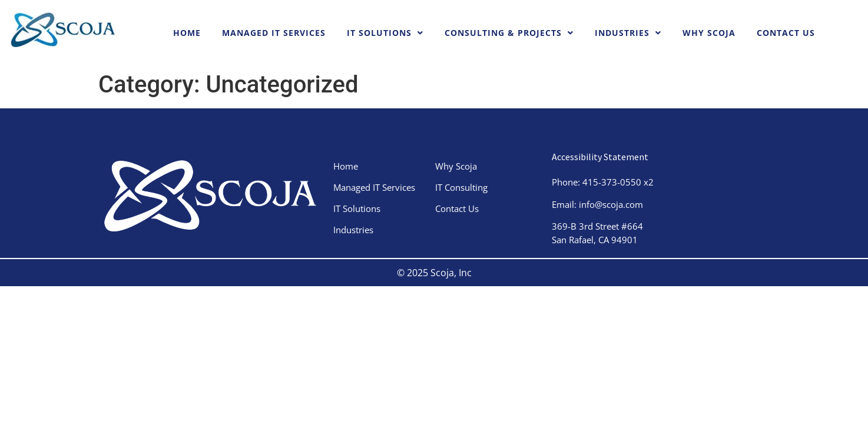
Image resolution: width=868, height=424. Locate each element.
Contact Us (786, 33)
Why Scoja (709, 33)
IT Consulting (470, 187)
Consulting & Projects (509, 33)
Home (187, 33)
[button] (385, 33)
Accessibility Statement (600, 157)
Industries (628, 33)
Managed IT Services (274, 33)
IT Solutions (385, 33)
